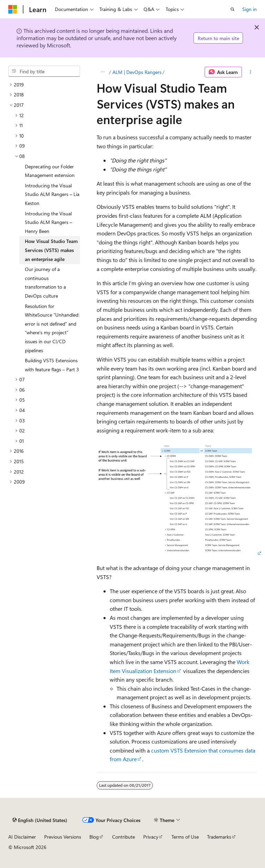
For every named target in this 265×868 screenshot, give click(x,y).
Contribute (124, 837)
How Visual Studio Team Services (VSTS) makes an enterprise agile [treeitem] (51, 250)
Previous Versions (63, 837)
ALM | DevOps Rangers (137, 72)
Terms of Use (185, 837)
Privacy (151, 837)
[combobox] (44, 71)
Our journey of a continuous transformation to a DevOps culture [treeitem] (45, 282)
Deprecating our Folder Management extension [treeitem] (50, 171)
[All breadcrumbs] (103, 72)
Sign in (249, 9)
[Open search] (233, 9)
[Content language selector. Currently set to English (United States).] (40, 820)
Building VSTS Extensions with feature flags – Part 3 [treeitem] (52, 365)
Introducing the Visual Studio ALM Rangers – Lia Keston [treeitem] (52, 194)
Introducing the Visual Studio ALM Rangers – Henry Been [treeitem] (48, 222)
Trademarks (219, 837)
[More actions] (251, 72)
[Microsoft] (13, 9)
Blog (94, 837)
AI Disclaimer (22, 837)
